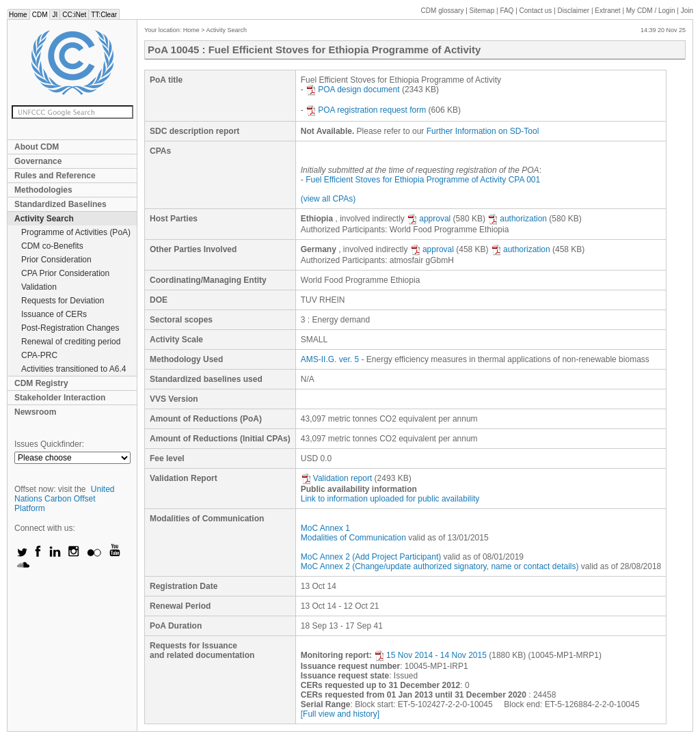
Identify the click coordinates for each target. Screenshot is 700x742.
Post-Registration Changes (70, 328)
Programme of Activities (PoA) (76, 232)
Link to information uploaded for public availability (390, 499)
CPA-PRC (39, 355)
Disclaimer (574, 11)
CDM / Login (651, 11)
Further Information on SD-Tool (483, 131)
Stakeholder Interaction (60, 398)
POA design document (352, 90)
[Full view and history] (340, 714)
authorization (517, 219)
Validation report (337, 478)
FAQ (507, 11)
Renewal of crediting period (71, 342)
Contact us (536, 11)
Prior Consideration (56, 260)
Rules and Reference (55, 176)
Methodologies (43, 190)
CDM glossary (443, 11)
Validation (39, 287)
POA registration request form (366, 110)
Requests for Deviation (63, 301)
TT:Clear (104, 15)
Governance (38, 161)
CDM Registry (41, 383)
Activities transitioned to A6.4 (73, 369)
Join (687, 11)
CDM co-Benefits (52, 246)
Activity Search (44, 219)
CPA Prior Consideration (65, 273)
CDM (40, 15)
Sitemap (482, 11)
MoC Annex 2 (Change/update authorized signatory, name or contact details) (440, 566)
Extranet (607, 11)
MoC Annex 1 (325, 528)
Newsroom (35, 412)
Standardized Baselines (60, 204)
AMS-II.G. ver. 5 (330, 359)
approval (429, 219)
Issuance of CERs (54, 314)
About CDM (37, 147)
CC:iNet (74, 15)
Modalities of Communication (353, 538)
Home (18, 15)
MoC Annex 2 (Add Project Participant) (371, 557)
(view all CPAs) (328, 199)
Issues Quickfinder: (49, 444)
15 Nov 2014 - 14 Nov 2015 (430, 655)
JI (55, 15)
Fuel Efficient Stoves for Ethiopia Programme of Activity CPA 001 (423, 180)
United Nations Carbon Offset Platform (65, 499)
